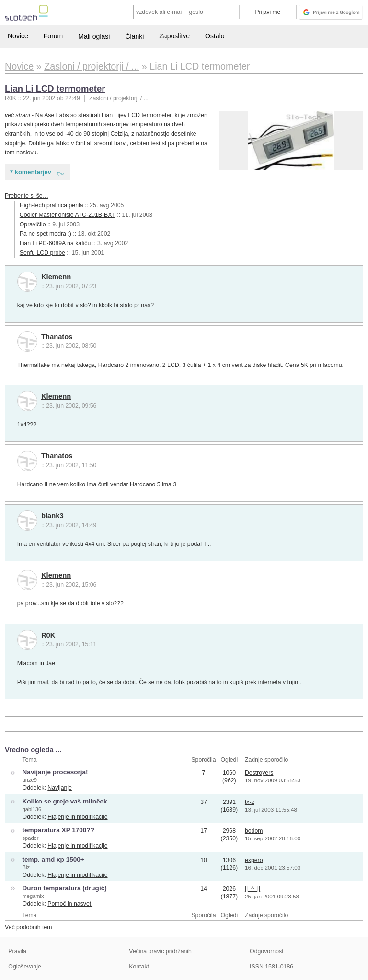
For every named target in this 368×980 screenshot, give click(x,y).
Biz (26, 867)
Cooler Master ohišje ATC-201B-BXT (68, 215)
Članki (134, 36)
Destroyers (259, 773)
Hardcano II (33, 484)
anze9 (30, 780)
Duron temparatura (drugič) (65, 888)
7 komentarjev (30, 172)
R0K (48, 635)
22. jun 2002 (39, 98)
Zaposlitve (174, 36)
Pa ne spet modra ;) (46, 234)
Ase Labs (56, 115)
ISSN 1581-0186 (271, 967)
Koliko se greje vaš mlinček (65, 801)
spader (31, 838)
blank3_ (54, 516)
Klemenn (56, 277)
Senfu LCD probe (42, 253)
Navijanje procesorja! (55, 772)
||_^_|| (253, 889)
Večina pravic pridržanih (160, 951)
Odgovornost (267, 951)
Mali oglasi (94, 36)
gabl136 (32, 809)
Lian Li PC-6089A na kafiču (55, 243)
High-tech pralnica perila (52, 205)
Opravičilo (33, 224)
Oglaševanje (24, 967)
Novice (18, 36)
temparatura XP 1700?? (58, 830)
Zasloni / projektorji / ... (119, 98)
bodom (254, 831)
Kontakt (139, 967)
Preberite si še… (27, 196)
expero (254, 860)
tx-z (250, 802)
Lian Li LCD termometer (55, 89)
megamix (33, 896)
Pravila (17, 951)
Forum (53, 36)
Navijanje (60, 788)
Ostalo (215, 36)
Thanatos (57, 337)
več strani (17, 115)
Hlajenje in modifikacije (77, 817)
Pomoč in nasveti (70, 904)
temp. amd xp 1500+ (53, 859)
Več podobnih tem (29, 927)
